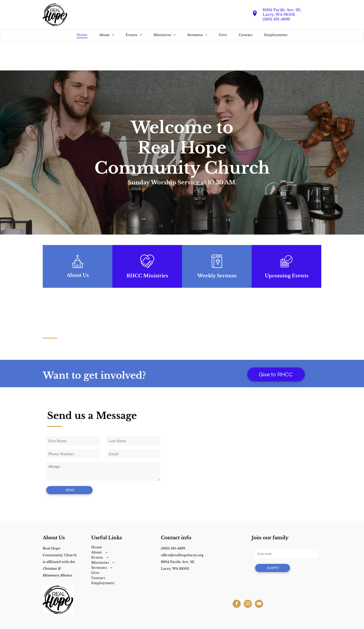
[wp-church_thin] (78, 269)
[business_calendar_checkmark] (286, 269)
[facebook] (237, 604)
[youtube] (259, 604)
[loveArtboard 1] (147, 269)
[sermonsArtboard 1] (217, 269)
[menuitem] (82, 35)
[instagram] (248, 604)
